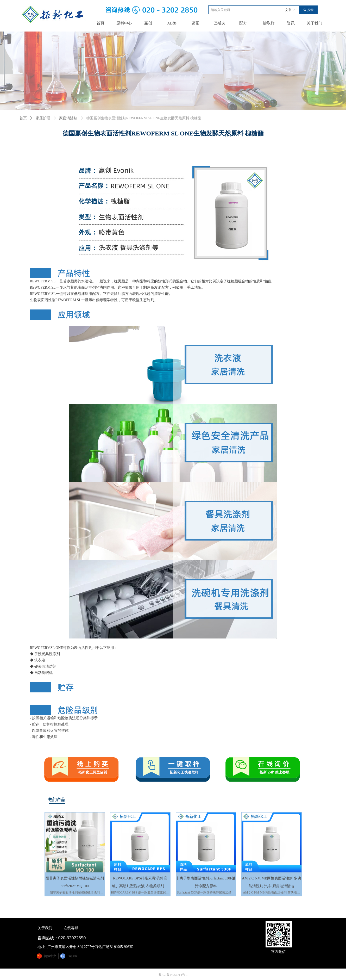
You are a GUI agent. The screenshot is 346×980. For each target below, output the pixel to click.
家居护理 (43, 118)
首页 (23, 118)
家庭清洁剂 (68, 118)
